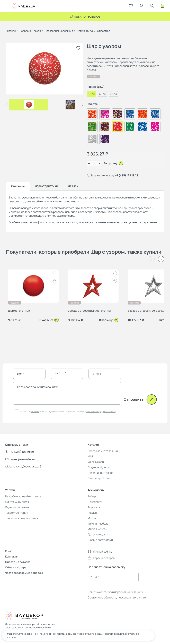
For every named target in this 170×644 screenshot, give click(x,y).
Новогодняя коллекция (59, 31)
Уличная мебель (98, 524)
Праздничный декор (100, 473)
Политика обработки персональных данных (115, 592)
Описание (18, 186)
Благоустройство (99, 478)
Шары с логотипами (100, 540)
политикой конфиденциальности (101, 411)
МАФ (91, 456)
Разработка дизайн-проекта (23, 496)
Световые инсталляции (103, 451)
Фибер (92, 496)
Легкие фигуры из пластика (94, 31)
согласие (35, 411)
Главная (11, 31)
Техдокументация (17, 513)
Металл (92, 518)
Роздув (92, 513)
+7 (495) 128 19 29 (127, 175)
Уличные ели (96, 462)
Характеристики (46, 186)
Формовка (94, 507)
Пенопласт (95, 502)
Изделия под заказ (17, 507)
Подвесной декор (30, 31)
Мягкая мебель (97, 529)
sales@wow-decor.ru (22, 459)
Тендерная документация (22, 518)
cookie (29, 634)
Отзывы (73, 186)
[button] (83, 105)
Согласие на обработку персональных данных (117, 597)
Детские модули (98, 534)
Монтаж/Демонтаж (17, 502)
